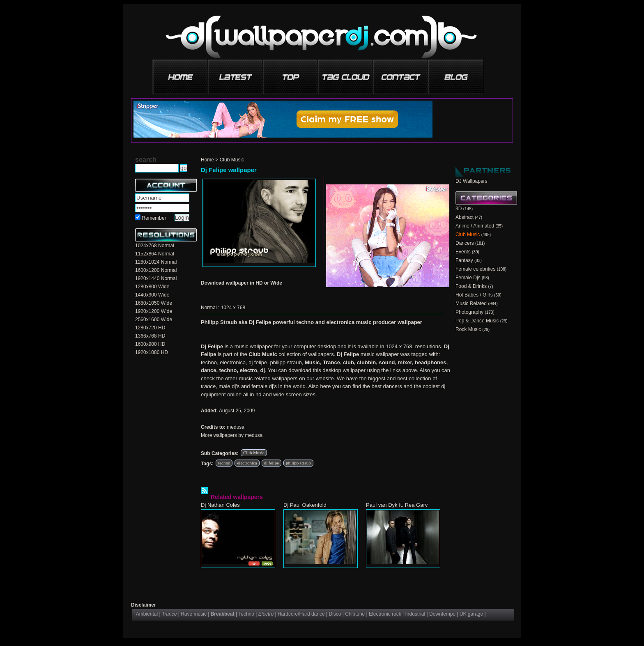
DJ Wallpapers (471, 181)
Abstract (465, 217)
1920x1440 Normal (156, 278)
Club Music (232, 160)
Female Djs (468, 278)
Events (463, 252)
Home (207, 160)
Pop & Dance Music (477, 321)
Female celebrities (475, 269)
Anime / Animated (475, 226)
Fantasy (464, 260)
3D (459, 209)
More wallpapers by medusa (232, 435)
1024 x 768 (233, 308)
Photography (469, 312)
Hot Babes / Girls (474, 295)
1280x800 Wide (152, 287)
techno (224, 463)
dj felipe (271, 463)
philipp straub (298, 463)
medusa (236, 427)
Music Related (471, 303)
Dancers (465, 243)
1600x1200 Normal (156, 270)
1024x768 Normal (155, 246)
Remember (154, 218)
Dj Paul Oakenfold (305, 505)
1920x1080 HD (152, 352)
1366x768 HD (150, 336)
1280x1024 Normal (156, 262)
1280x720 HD (150, 328)
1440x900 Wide (152, 295)
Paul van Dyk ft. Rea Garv (397, 505)
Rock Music (468, 329)
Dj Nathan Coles (220, 505)
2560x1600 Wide (154, 320)
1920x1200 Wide (154, 311)
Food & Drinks (471, 286)
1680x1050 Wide (154, 303)
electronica (247, 463)
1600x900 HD (150, 344)
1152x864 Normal (155, 254)
